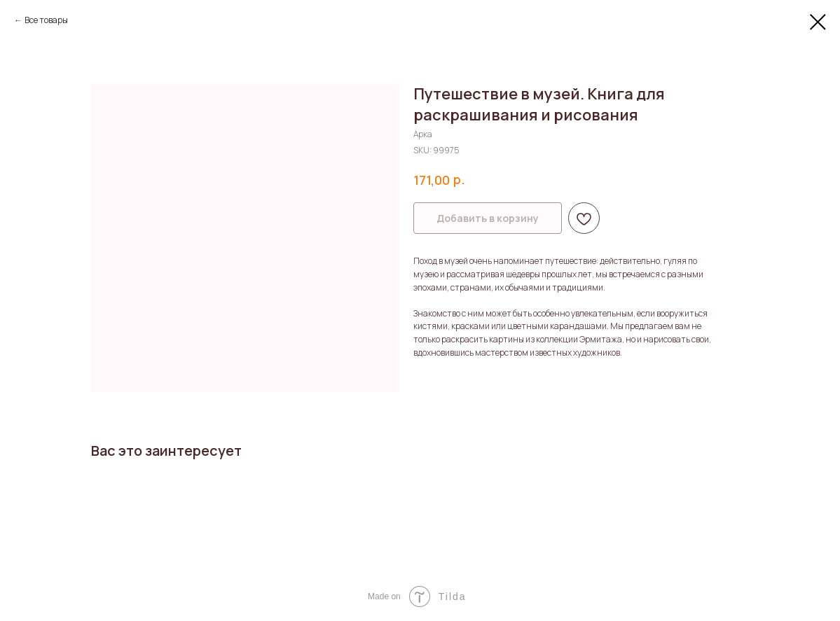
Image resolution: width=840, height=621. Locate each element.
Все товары (46, 20)
